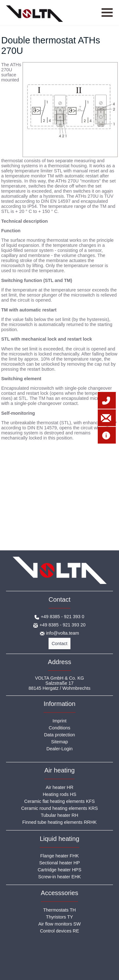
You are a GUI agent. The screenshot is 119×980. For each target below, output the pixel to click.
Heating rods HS (60, 794)
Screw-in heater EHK (59, 877)
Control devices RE (60, 931)
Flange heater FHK (60, 856)
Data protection (60, 735)
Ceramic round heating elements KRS (60, 808)
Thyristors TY (60, 917)
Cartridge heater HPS (60, 870)
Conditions (60, 728)
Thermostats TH (60, 910)
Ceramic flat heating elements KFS (59, 801)
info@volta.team (63, 633)
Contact (60, 644)
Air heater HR (60, 787)
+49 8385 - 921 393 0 (62, 617)
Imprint (60, 721)
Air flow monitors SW (60, 924)
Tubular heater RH (60, 815)
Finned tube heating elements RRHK (59, 822)
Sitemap (60, 742)
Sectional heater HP (60, 863)
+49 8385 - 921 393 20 (62, 625)
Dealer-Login (59, 749)
